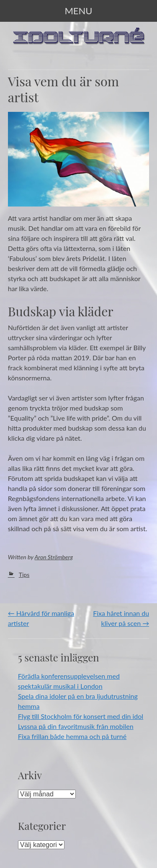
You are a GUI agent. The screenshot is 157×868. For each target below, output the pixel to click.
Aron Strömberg (54, 557)
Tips (24, 575)
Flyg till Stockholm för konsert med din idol (81, 716)
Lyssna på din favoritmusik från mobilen (76, 726)
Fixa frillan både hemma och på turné (72, 736)
